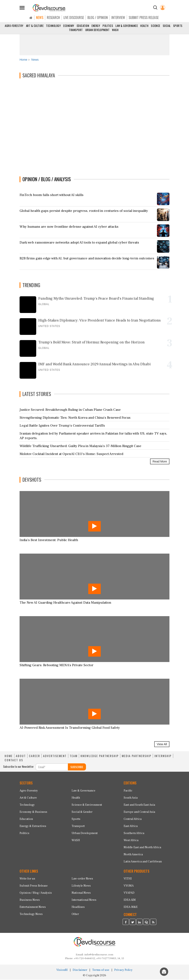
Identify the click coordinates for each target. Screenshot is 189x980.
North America (133, 855)
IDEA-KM (130, 901)
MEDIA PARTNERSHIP (137, 756)
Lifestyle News (81, 886)
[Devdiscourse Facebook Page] (126, 923)
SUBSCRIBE (77, 767)
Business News (30, 901)
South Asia (131, 798)
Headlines (78, 908)
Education (83, 26)
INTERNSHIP (163, 756)
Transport (76, 30)
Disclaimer (80, 970)
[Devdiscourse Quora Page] (146, 923)
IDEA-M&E (131, 908)
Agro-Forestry (14, 26)
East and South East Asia (139, 805)
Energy (96, 26)
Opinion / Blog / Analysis (36, 893)
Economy (69, 26)
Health (144, 26)
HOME (9, 756)
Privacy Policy (123, 970)
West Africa (131, 841)
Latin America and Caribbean (143, 862)
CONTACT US (14, 760)
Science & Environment (87, 805)
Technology (53, 26)
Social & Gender (82, 812)
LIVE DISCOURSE (74, 18)
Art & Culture (35, 26)
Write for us (27, 879)
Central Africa (133, 819)
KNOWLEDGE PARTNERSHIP (100, 756)
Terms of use (101, 970)
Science (156, 26)
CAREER (34, 756)
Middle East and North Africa (142, 848)
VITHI (128, 879)
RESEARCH (53, 18)
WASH (115, 30)
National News (81, 893)
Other (75, 915)
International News (84, 901)
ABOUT (21, 756)
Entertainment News (33, 908)
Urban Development (98, 30)
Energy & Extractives (33, 827)
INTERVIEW (118, 18)
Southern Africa (134, 834)
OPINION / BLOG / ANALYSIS (47, 180)
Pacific (128, 791)
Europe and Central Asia (139, 812)
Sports (178, 26)
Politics (108, 26)
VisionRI (62, 970)
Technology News (31, 915)
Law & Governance (127, 26)
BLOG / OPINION (98, 18)
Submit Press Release (34, 886)
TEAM (74, 756)
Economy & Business (33, 812)
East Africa (131, 827)
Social (167, 26)
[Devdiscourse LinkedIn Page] (139, 923)
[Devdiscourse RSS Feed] (153, 923)
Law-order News (82, 879)
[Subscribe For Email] (52, 767)
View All (162, 745)
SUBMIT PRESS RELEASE (144, 18)
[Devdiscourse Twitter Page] (133, 923)
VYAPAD (129, 893)
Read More (160, 462)
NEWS (40, 18)
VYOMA (129, 886)
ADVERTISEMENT (55, 756)
